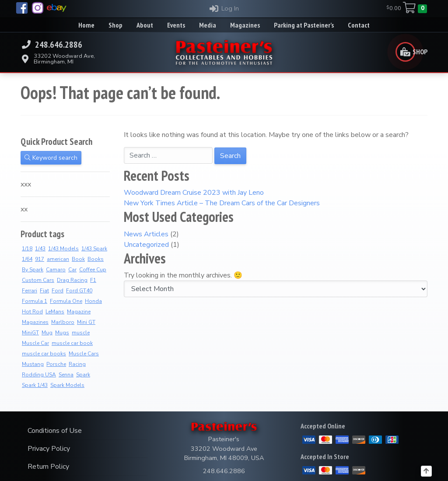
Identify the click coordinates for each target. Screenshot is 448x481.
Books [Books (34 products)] (96, 259)
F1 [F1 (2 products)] (93, 280)
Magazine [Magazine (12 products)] (79, 312)
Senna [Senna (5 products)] (66, 375)
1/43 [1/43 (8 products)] (40, 249)
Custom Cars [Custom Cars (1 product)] (38, 280)
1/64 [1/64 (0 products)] (27, 259)
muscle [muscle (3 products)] (81, 333)
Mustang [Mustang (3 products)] (33, 364)
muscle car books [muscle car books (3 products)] (44, 354)
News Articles (146, 234)
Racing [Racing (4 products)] (77, 364)
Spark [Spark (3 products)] (83, 375)
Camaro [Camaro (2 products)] (56, 270)
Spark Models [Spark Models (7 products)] (67, 385)
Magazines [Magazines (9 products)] (35, 322)
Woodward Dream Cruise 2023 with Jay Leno (194, 193)
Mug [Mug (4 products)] (47, 333)
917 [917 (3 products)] (40, 259)
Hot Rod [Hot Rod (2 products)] (32, 312)
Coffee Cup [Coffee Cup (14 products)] (93, 270)
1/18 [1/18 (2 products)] (27, 249)
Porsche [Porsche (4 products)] (56, 364)
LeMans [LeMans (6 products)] (55, 312)
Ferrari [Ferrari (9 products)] (30, 291)
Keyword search (51, 158)
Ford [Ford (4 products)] (58, 291)
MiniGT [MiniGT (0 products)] (30, 333)
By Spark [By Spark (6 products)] (33, 270)
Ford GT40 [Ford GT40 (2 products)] (79, 291)
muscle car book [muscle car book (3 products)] (72, 343)
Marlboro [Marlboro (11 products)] (63, 322)
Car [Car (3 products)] (72, 270)
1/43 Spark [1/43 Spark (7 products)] (94, 249)
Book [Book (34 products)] (78, 259)
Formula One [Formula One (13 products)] (66, 301)
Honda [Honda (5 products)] (93, 301)
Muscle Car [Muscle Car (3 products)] (35, 343)
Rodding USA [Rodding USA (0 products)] (39, 375)
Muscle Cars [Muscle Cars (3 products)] (84, 354)
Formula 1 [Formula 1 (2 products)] (35, 301)
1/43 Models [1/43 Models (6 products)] (63, 249)
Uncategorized (146, 245)
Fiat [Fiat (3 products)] (44, 291)
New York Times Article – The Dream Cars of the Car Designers (222, 203)
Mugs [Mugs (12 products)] (62, 333)
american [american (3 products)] (58, 259)
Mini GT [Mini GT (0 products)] (86, 322)
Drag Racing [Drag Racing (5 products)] (72, 280)
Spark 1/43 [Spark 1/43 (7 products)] (35, 385)
